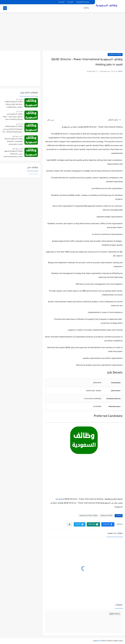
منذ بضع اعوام (17, 136)
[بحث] (5, 8)
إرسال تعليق (115, 614)
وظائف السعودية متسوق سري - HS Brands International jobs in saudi (13, 154)
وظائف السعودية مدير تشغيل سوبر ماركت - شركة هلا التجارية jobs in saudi (13, 117)
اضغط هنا (60, 499)
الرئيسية (61, 2)
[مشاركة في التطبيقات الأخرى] (70, 524)
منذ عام (18, 99)
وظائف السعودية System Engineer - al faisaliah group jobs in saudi (14, 142)
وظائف (86, 8)
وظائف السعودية (107, 6)
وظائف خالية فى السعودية (89, 516)
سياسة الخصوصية (83, 2)
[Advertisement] (62, 32)
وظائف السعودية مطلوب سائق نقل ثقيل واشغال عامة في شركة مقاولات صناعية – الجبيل (13, 105)
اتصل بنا (70, 2)
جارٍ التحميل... (33, 174)
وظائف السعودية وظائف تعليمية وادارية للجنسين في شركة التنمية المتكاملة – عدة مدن (13, 130)
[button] (108, 524)
